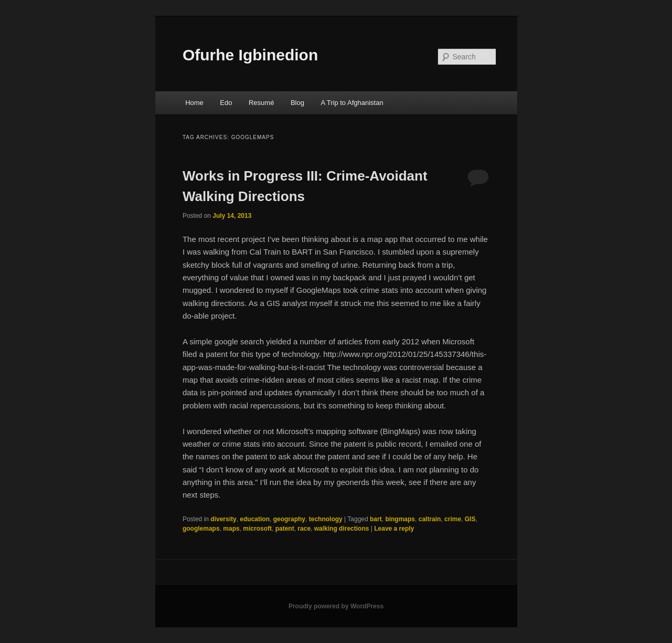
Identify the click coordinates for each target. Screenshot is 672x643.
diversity (223, 519)
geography (289, 519)
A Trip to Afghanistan (352, 103)
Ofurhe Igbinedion (250, 55)
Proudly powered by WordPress (336, 606)
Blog (297, 103)
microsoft (257, 529)
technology (326, 519)
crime (453, 519)
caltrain (430, 519)
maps (231, 529)
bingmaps (400, 519)
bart (376, 519)
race (304, 529)
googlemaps (201, 529)
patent (285, 529)
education (255, 519)
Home (194, 103)
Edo (226, 103)
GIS (470, 519)
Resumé (261, 103)
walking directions (342, 529)
